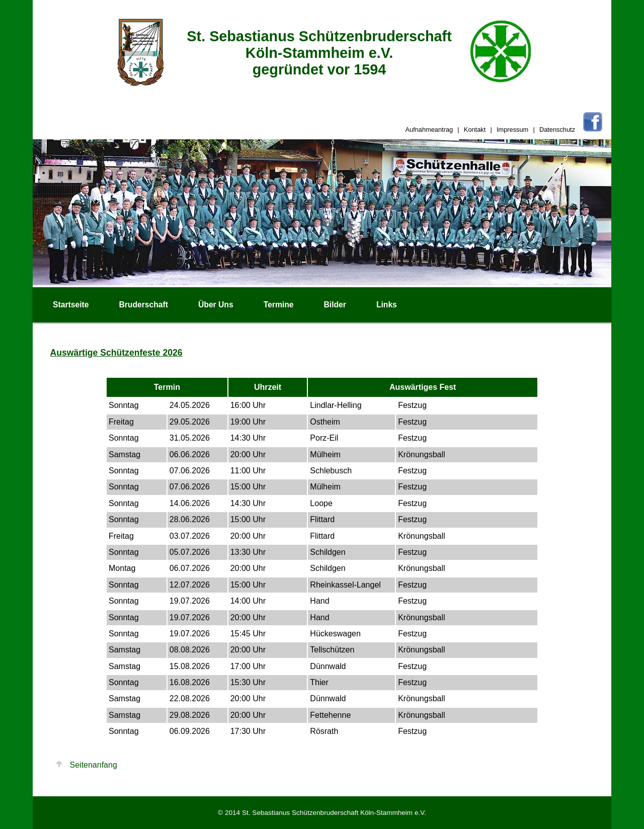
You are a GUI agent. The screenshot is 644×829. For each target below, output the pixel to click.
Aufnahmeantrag (429, 130)
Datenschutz (557, 130)
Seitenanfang (94, 765)
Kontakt (475, 130)
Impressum (512, 130)
